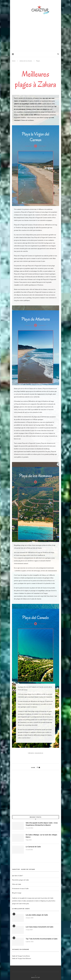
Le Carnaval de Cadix (33, 847)
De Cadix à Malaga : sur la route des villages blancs (41, 836)
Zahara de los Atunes (26, 61)
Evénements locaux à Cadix (20, 888)
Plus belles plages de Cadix (20, 880)
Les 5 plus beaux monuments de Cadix (40, 927)
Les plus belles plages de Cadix (37, 915)
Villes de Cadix (16, 884)
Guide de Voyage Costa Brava (21, 956)
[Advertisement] (41, 33)
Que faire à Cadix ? (17, 876)
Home (14, 61)
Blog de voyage (17, 893)
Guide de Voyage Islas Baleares (22, 958)
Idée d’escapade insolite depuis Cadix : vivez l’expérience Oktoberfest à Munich (42, 824)
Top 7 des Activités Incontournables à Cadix (42, 939)
